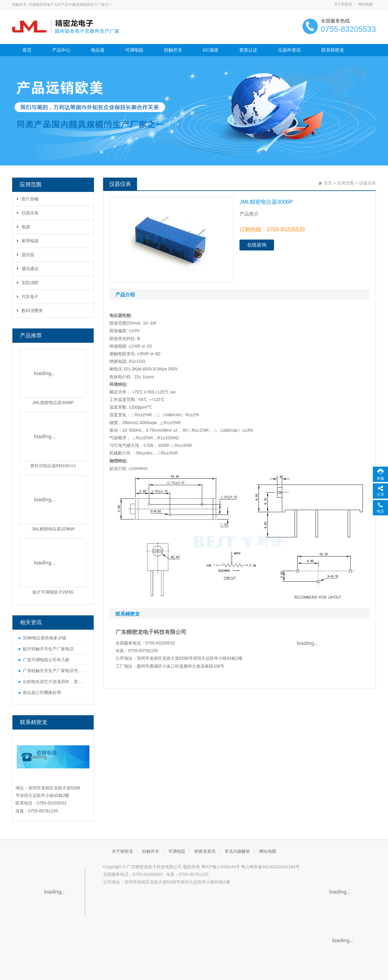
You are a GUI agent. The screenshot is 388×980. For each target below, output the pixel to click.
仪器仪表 (28, 213)
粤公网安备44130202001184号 (270, 867)
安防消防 (28, 283)
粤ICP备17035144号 (221, 867)
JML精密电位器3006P (53, 403)
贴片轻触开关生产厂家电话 (48, 649)
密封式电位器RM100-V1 (53, 466)
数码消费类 (30, 311)
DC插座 (211, 50)
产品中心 (61, 50)
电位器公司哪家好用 (42, 692)
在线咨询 (257, 245)
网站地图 (366, 4)
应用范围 (346, 183)
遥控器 (26, 255)
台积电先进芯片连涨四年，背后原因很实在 (54, 682)
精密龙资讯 (205, 851)
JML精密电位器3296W (53, 529)
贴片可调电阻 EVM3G (53, 592)
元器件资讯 (289, 50)
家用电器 (28, 241)
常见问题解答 (237, 851)
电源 (23, 227)
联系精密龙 (333, 50)
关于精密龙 (343, 4)
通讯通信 (28, 269)
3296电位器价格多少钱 (44, 638)
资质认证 (248, 50)
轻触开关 (173, 50)
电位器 (98, 50)
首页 (27, 50)
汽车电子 (28, 297)
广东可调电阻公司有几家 (46, 660)
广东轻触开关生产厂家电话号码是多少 (54, 671)
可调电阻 (134, 50)
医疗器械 (28, 199)
